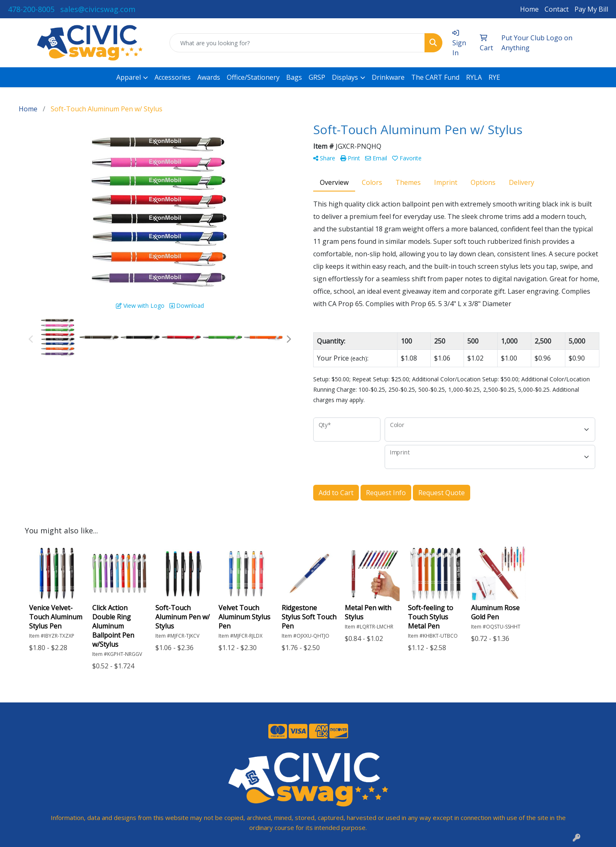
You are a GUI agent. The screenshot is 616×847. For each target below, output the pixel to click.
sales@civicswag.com (98, 9)
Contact (557, 9)
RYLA (474, 77)
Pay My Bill (591, 9)
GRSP (317, 77)
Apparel (129, 77)
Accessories (173, 77)
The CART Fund (435, 77)
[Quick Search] (297, 43)
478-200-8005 (31, 9)
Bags (294, 77)
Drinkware (388, 77)
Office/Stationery (253, 77)
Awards (209, 77)
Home (529, 9)
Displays (345, 77)
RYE (494, 77)
